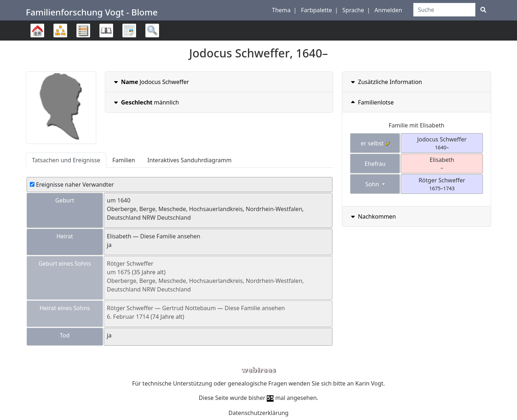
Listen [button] (83, 31)
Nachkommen (373, 216)
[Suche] (483, 10)
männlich (146, 102)
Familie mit (416, 125)
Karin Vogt (369, 383)
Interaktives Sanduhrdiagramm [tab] (190, 160)
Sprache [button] (353, 10)
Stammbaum (37, 40)
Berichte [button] (129, 31)
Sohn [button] (373, 184)
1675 (124, 272)
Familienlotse (372, 102)
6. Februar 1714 (128, 317)
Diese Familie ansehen (170, 236)
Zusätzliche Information (386, 82)
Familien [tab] (124, 160)
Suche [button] (152, 31)
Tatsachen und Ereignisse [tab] (66, 160)
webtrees (258, 370)
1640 (124, 200)
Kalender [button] (106, 31)
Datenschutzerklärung (258, 413)
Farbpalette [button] (316, 10)
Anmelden (388, 10)
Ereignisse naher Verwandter (72, 185)
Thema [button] (281, 10)
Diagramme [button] (60, 31)
